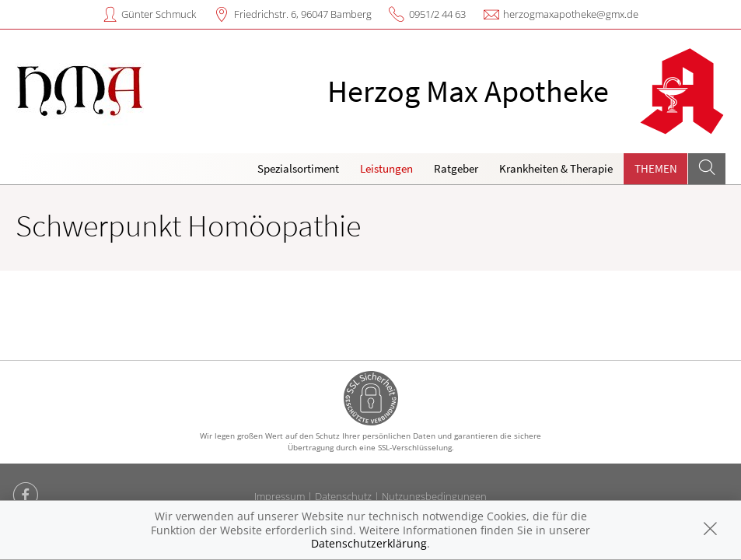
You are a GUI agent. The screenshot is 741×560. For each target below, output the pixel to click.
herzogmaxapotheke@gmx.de (571, 14)
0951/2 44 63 (437, 14)
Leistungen (386, 168)
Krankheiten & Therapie (556, 168)
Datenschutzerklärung (369, 543)
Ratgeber (456, 168)
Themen (656, 168)
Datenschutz (343, 496)
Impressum (280, 496)
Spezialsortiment (298, 168)
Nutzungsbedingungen (434, 496)
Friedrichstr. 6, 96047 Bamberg (303, 14)
